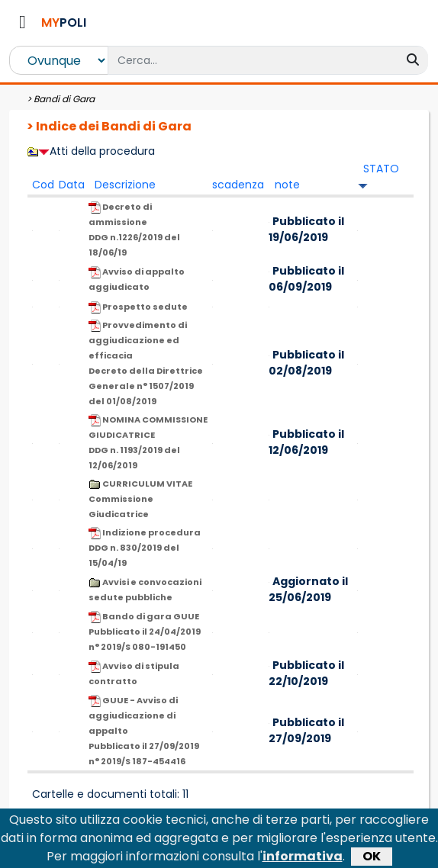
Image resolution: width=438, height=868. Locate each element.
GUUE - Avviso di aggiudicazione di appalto (144, 731)
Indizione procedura (145, 548)
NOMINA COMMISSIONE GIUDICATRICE (148, 442)
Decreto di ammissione (134, 230)
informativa (303, 858)
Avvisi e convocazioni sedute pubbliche (145, 590)
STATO (381, 169)
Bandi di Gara (64, 99)
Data (72, 185)
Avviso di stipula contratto (134, 674)
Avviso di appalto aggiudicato (137, 279)
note (287, 185)
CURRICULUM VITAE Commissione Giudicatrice (140, 499)
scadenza (238, 185)
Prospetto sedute (138, 307)
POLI (64, 23)
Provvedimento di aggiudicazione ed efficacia (146, 363)
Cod (43, 185)
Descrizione (125, 185)
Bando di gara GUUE (145, 632)
